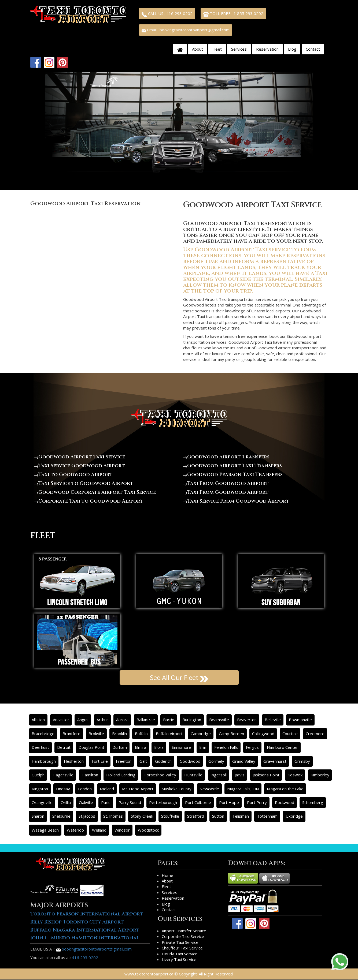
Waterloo (75, 830)
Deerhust (40, 747)
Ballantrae (146, 720)
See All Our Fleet (179, 677)
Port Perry (257, 802)
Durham (120, 747)
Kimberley (320, 775)
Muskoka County (176, 789)
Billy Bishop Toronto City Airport (77, 922)
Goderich (163, 761)
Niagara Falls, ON (243, 789)
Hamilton (90, 775)
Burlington (192, 720)
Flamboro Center (282, 747)
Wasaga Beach (45, 830)
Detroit (64, 747)
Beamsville (219, 720)
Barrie (169, 720)
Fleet (217, 49)
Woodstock (148, 830)
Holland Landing (121, 775)
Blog (292, 49)
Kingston (40, 789)
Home (167, 875)
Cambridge (201, 734)
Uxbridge (294, 816)
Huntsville (193, 775)
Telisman (241, 816)
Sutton (218, 816)
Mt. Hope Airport (138, 789)
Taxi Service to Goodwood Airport (84, 483)
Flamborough (44, 761)
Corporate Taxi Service (183, 936)
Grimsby (302, 761)
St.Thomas (113, 816)
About (198, 49)
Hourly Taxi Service (180, 954)
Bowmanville (300, 720)
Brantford (71, 734)
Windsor (122, 830)
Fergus (252, 747)
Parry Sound (130, 802)
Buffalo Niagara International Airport (85, 930)
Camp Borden (231, 734)
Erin (203, 747)
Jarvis (240, 775)
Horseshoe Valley (160, 775)
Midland (107, 789)
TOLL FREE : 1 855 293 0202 (233, 14)
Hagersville (63, 775)
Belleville (273, 720)
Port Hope (229, 802)
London (85, 789)
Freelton (124, 761)
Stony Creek (142, 816)
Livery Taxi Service (179, 959)
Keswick (295, 775)
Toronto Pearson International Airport (87, 914)
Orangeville (42, 802)
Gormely (216, 761)
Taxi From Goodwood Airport (226, 483)
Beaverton (247, 720)
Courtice (290, 734)
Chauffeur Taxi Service (182, 948)
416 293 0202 (85, 957)
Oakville (86, 802)
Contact (313, 49)
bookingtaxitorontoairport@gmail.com (94, 949)
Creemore (315, 734)
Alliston (38, 720)
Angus (83, 720)
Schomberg (313, 802)
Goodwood (190, 761)
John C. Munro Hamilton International (85, 938)
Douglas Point (91, 747)
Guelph (38, 775)
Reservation (267, 49)
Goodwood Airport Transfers (226, 457)
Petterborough (163, 802)
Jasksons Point (266, 775)
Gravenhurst (275, 761)
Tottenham (267, 816)
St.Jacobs (87, 816)
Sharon (38, 816)
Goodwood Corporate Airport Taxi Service (95, 492)
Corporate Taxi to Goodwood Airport (89, 501)
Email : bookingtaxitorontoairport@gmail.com (186, 30)
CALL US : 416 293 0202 (167, 14)
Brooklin (119, 734)
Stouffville (170, 816)
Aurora (122, 720)
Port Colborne (198, 802)
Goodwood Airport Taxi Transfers (232, 466)
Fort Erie (100, 761)
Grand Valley (244, 761)
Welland (99, 830)
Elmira (141, 747)
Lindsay (63, 789)
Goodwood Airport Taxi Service (80, 457)
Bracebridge (43, 734)
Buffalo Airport (169, 734)
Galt (143, 761)
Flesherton (74, 761)
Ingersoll (219, 775)
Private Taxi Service (180, 942)
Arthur (102, 720)
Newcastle (209, 789)
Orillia (66, 802)
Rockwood (285, 802)
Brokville (96, 734)
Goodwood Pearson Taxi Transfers (233, 475)
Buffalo (141, 734)
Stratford (196, 816)
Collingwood (263, 734)
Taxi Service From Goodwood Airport (236, 501)
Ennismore (181, 747)
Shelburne (61, 816)
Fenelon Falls (226, 747)
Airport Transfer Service (184, 931)
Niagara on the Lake (285, 789)
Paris (106, 802)
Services (239, 49)
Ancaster (61, 720)
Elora (159, 747)
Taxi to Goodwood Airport (73, 475)
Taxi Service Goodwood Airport (80, 466)
